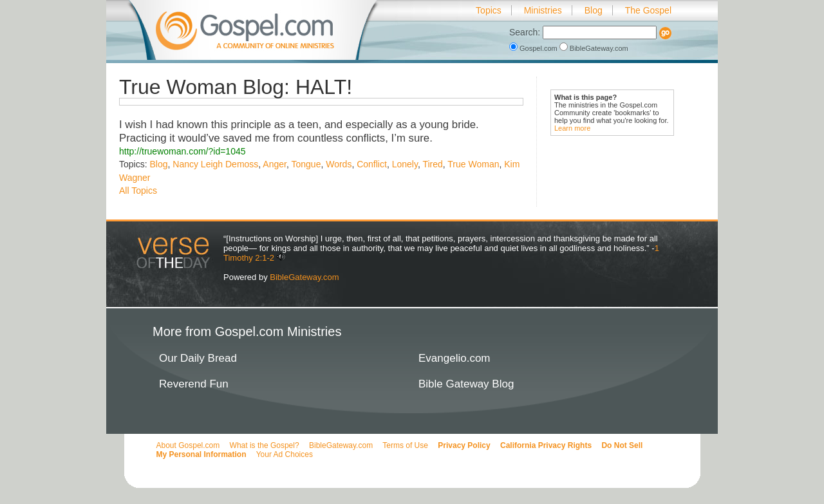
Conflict (372, 164)
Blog (594, 10)
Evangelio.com (454, 358)
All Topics (138, 191)
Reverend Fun (194, 384)
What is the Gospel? (265, 445)
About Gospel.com (188, 445)
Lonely (405, 164)
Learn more (572, 128)
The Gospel (648, 10)
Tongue (306, 164)
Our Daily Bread (198, 358)
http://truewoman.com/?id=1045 (183, 151)
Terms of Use (405, 445)
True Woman (473, 164)
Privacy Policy (464, 445)
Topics (489, 10)
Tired (432, 164)
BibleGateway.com (594, 48)
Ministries (543, 10)
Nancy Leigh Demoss (215, 164)
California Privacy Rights (546, 445)
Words (339, 164)
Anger (275, 164)
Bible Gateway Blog (466, 384)
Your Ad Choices (285, 454)
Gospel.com (534, 48)
